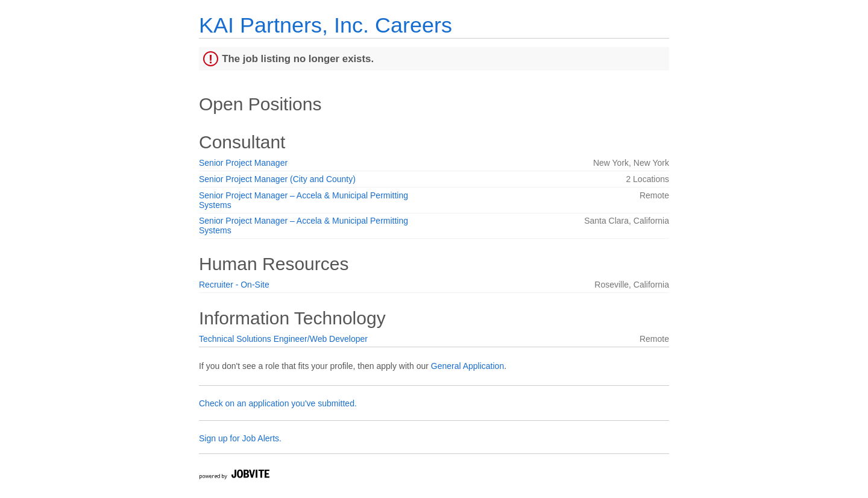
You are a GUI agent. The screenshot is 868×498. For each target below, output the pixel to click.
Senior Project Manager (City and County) (277, 179)
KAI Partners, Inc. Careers (325, 25)
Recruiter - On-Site (234, 285)
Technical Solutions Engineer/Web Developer (283, 339)
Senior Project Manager (243, 163)
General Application (467, 366)
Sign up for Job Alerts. (240, 438)
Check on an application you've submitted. (278, 403)
